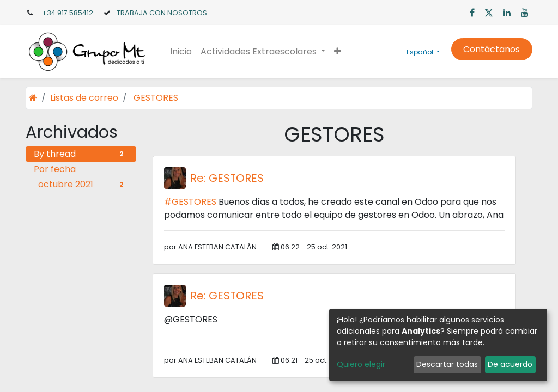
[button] (338, 52)
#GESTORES (190, 202)
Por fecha (55, 169)
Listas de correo (84, 98)
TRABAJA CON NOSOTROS (162, 13)
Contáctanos (492, 49)
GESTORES (156, 98)
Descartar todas (447, 364)
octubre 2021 (83, 184)
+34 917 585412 (68, 13)
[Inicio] (33, 98)
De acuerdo (510, 364)
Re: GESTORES (227, 178)
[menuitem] (181, 52)
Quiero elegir (361, 364)
